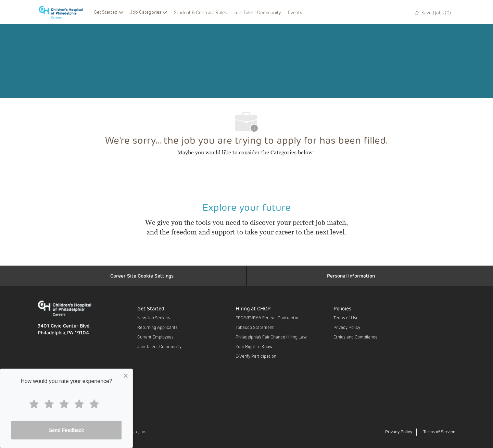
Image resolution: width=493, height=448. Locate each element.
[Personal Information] (351, 276)
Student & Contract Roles (200, 12)
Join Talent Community (257, 12)
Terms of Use (346, 318)
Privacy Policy (347, 327)
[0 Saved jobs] (433, 12)
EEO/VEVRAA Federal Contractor (267, 318)
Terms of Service (439, 432)
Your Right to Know (254, 346)
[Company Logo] (64, 12)
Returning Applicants (157, 327)
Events (295, 12)
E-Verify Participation (256, 356)
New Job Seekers (154, 318)
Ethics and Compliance (356, 337)
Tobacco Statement (255, 327)
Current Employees (155, 337)
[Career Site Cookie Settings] (142, 276)
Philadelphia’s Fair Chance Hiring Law (271, 337)
